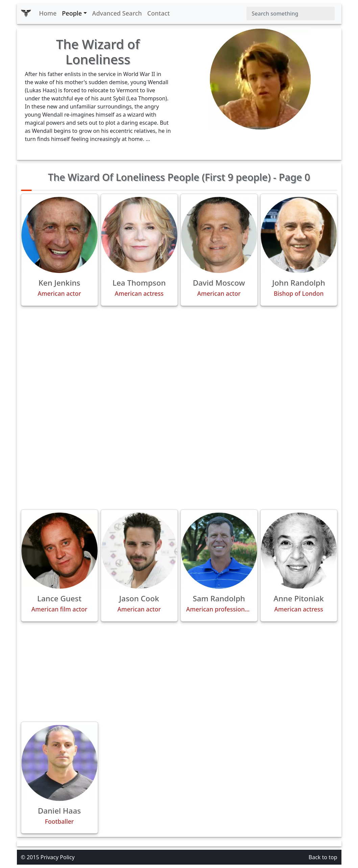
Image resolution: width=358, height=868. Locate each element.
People (72, 13)
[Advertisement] (179, 359)
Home (48, 13)
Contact (159, 13)
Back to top (323, 857)
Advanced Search (117, 13)
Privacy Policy (58, 857)
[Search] (291, 14)
